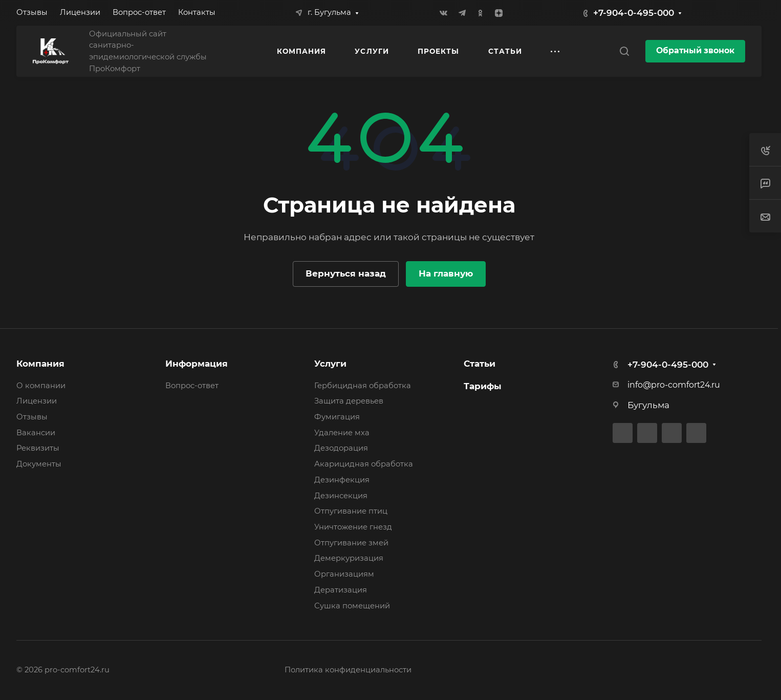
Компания (40, 364)
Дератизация (341, 590)
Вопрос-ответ (192, 386)
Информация (197, 364)
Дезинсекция (341, 496)
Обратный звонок (695, 50)
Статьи (480, 364)
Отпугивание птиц (351, 511)
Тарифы (483, 386)
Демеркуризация (349, 558)
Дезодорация (341, 448)
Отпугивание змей (351, 543)
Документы (39, 464)
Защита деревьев (349, 401)
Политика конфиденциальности (348, 670)
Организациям (344, 574)
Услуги (330, 364)
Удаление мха (342, 433)
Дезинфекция (342, 480)
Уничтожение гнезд (353, 527)
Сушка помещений (352, 606)
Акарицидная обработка (364, 464)
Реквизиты (38, 448)
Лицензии (37, 401)
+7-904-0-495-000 (634, 13)
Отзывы (32, 417)
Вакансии (36, 433)
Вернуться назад (346, 273)
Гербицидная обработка (363, 386)
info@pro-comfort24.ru (674, 385)
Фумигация (337, 417)
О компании (41, 386)
